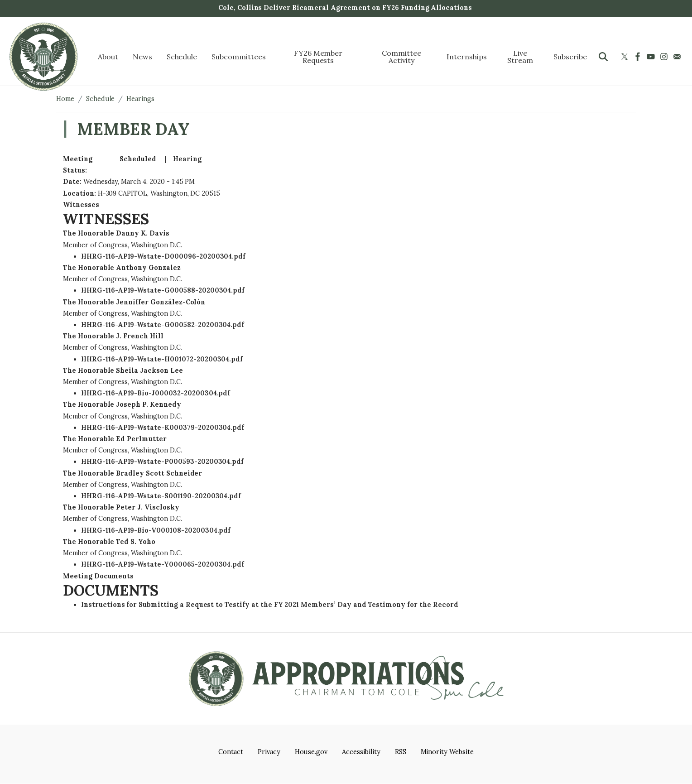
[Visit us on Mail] (678, 57)
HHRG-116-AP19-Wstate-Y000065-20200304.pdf (163, 564)
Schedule (101, 99)
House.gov (311, 752)
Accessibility (361, 752)
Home (65, 99)
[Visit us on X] (626, 57)
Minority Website (447, 752)
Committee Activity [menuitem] (401, 57)
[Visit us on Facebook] (639, 57)
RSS (401, 752)
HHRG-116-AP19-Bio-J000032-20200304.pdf (156, 393)
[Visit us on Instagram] (665, 57)
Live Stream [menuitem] (520, 57)
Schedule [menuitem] (182, 57)
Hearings (140, 99)
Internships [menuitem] (467, 57)
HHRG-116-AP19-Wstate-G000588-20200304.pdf (163, 290)
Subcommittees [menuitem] (238, 57)
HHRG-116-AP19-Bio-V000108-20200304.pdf (156, 530)
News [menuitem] (142, 57)
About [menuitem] (108, 57)
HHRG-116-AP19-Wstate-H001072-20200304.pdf (162, 359)
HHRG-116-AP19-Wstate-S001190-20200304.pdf (161, 496)
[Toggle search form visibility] (603, 57)
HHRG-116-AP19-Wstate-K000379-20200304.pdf (163, 428)
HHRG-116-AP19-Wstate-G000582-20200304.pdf (163, 325)
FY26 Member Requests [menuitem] (318, 57)
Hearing (187, 159)
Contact (231, 752)
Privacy (269, 752)
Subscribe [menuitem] (570, 57)
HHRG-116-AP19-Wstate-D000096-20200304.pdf (163, 256)
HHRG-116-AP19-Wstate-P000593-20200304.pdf (162, 462)
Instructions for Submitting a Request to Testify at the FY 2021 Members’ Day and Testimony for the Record (269, 605)
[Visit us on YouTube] (652, 57)
